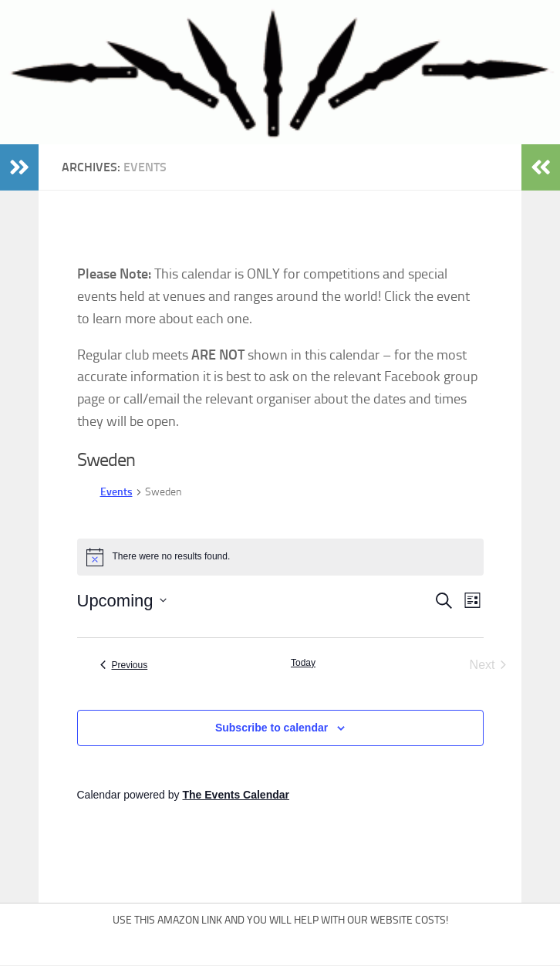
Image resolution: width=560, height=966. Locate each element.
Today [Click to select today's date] (303, 663)
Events (116, 492)
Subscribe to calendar (272, 728)
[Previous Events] (124, 665)
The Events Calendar (236, 795)
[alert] (280, 557)
